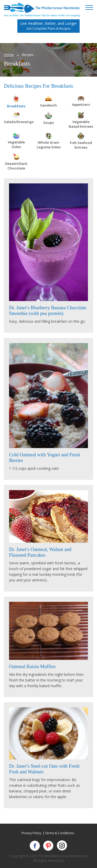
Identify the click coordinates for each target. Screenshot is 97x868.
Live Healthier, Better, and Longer (48, 26)
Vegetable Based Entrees (81, 124)
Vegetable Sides (16, 144)
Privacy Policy (31, 833)
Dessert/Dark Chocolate (16, 166)
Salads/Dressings (19, 122)
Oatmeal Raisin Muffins (32, 666)
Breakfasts (16, 106)
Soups (48, 123)
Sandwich (48, 105)
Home (9, 55)
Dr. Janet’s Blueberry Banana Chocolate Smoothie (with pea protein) (48, 310)
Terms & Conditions (59, 833)
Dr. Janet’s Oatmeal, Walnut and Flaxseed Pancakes (40, 552)
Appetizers (81, 104)
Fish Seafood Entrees (81, 145)
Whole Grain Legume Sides (49, 145)
